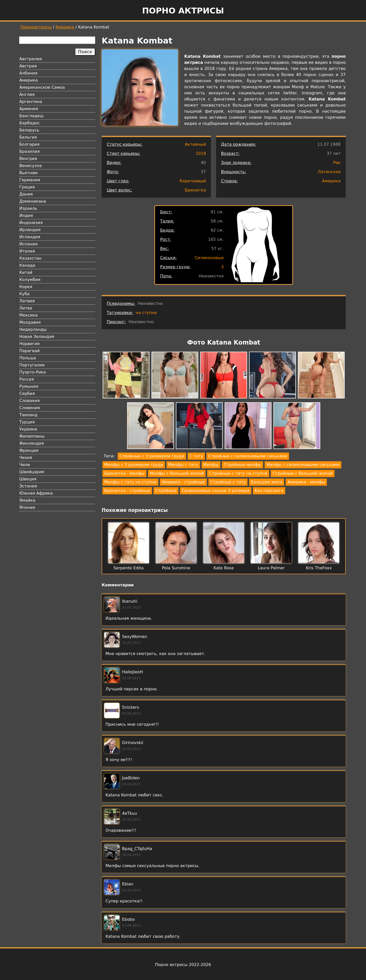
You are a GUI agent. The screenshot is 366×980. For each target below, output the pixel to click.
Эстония (28, 486)
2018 (201, 153)
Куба (25, 294)
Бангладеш (31, 116)
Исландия (30, 237)
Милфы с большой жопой (177, 473)
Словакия (29, 401)
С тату (196, 456)
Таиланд (28, 415)
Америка (65, 27)
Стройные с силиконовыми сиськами (248, 456)
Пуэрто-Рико (33, 372)
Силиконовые (209, 258)
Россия (27, 379)
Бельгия (28, 137)
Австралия (31, 59)
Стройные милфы (242, 465)
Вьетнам (28, 173)
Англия (27, 94)
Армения (29, 109)
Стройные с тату (228, 482)
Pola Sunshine (176, 568)
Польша (28, 358)
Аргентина (31, 102)
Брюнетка (195, 190)
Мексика (28, 315)
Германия (30, 180)
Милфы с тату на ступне (130, 482)
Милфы (211, 465)
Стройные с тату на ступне (238, 473)
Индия (26, 216)
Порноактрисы (36, 27)
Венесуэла (30, 166)
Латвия (27, 301)
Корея (26, 287)
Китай (26, 272)
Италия (27, 251)
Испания (28, 244)
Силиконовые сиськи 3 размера (216, 491)
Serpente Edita (128, 568)
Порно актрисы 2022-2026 (183, 965)
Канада (27, 265)
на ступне (146, 313)
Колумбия (30, 280)
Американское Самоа (42, 87)
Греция (27, 187)
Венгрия (28, 159)
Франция (29, 450)
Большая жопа (267, 482)
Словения (30, 408)
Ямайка (27, 500)
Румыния (29, 386)
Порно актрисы (183, 11)
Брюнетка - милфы (124, 473)
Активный (195, 144)
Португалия (32, 365)
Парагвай (29, 351)
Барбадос (29, 123)
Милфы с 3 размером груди (134, 465)
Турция (27, 422)
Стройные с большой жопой (303, 473)
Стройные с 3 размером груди (152, 456)
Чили (25, 465)
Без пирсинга (269, 491)
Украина (28, 429)
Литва (26, 308)
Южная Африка (36, 493)
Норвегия (29, 344)
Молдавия (30, 322)
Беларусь (29, 130)
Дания (26, 194)
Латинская (329, 172)
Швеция (28, 479)
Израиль (28, 208)
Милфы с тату (183, 465)
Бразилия (29, 151)
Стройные (166, 491)
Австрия (28, 66)
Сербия (27, 394)
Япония (27, 507)
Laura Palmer (271, 568)
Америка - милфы (306, 482)
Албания (28, 73)
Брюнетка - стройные (127, 491)
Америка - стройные (183, 482)
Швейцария (32, 472)
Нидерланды (33, 329)
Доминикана (33, 201)
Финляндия (32, 443)
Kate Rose (224, 568)
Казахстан (30, 258)
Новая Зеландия (37, 337)
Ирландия (30, 230)
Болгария (29, 144)
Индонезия (31, 223)
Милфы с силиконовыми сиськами (303, 465)
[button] (126, 376)
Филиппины (32, 436)
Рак (337, 163)
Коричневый (193, 181)
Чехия (26, 458)
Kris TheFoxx (319, 568)
